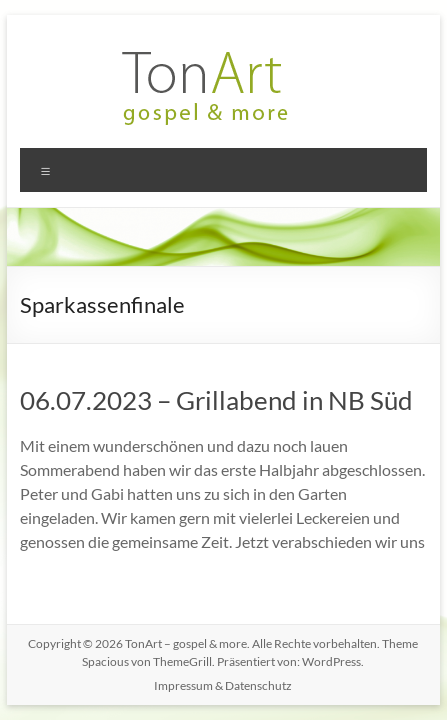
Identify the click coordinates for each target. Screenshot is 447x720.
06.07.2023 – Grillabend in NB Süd (216, 400)
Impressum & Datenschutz (223, 685)
